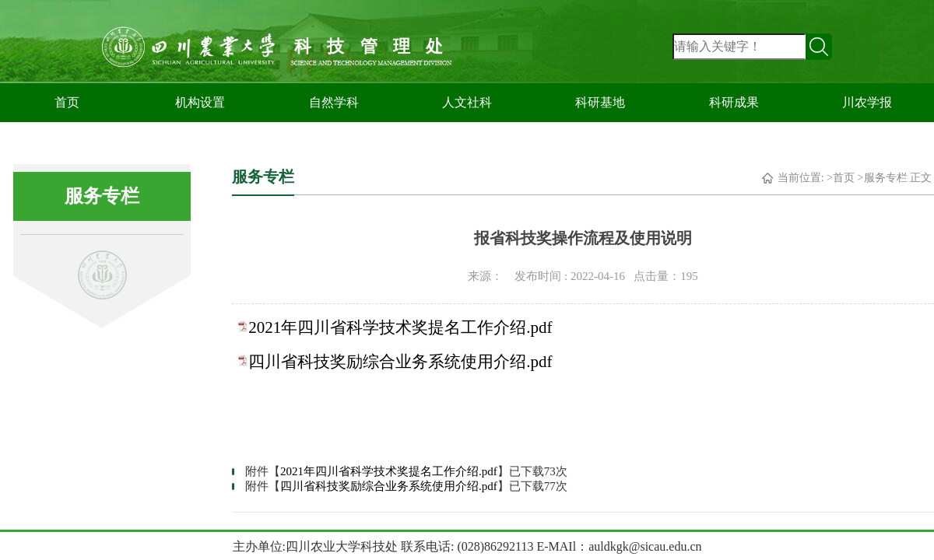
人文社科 (467, 102)
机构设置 (200, 102)
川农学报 (867, 102)
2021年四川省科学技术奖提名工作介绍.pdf (400, 327)
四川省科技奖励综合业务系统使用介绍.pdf (400, 362)
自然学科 (334, 102)
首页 (67, 102)
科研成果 (734, 102)
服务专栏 (886, 178)
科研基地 (600, 102)
